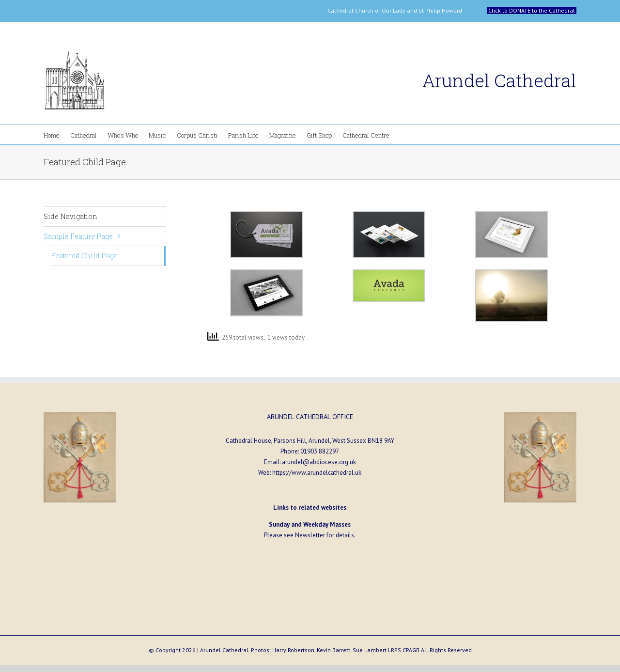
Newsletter (310, 535)
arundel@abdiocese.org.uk (319, 462)
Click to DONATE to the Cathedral (532, 10)
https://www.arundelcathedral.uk (317, 473)
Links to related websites (310, 508)
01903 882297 (320, 451)
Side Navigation (70, 216)
